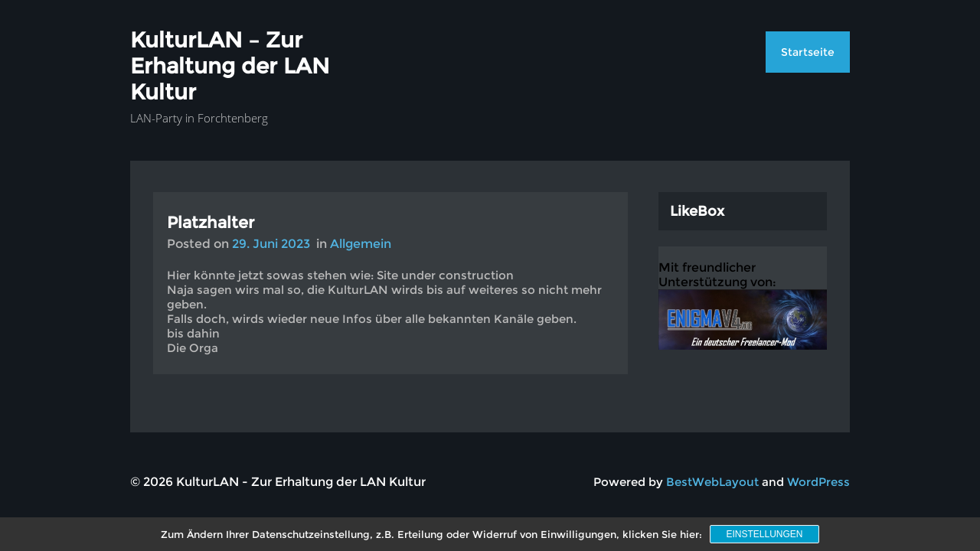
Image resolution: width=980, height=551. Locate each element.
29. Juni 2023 (271, 244)
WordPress (818, 482)
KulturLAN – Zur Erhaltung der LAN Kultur (230, 66)
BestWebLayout (712, 482)
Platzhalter (211, 222)
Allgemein (361, 244)
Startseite (808, 52)
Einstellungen (764, 534)
